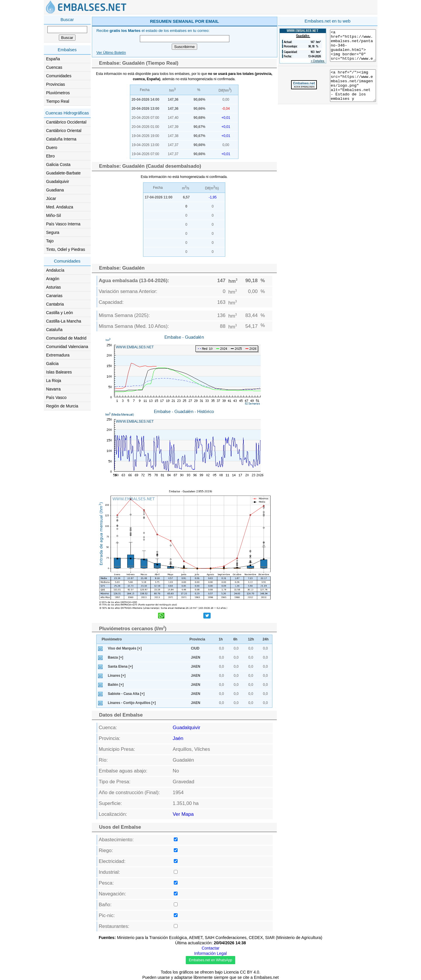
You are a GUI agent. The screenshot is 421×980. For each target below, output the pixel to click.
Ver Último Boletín (111, 53)
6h (236, 639)
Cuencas (54, 67)
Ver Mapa (183, 814)
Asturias (54, 287)
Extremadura (58, 355)
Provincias (56, 84)
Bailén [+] (116, 685)
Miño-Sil (54, 215)
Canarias (54, 296)
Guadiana (55, 190)
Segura (53, 232)
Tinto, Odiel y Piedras (66, 249)
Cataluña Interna (61, 139)
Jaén (178, 738)
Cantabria (55, 304)
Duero (52, 148)
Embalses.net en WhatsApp (210, 960)
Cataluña (54, 330)
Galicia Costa (58, 165)
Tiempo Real (58, 101)
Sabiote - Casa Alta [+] (126, 694)
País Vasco (56, 398)
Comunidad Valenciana (67, 347)
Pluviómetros (58, 93)
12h (251, 639)
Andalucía (55, 270)
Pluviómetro (112, 639)
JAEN (196, 657)
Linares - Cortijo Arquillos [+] (132, 703)
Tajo (50, 241)
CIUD (195, 648)
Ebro (51, 156)
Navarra (54, 389)
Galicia (53, 364)
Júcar (51, 198)
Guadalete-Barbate (63, 173)
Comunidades (59, 76)
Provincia (197, 639)
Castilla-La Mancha (64, 321)
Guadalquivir (58, 181)
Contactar (210, 948)
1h (221, 639)
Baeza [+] (116, 657)
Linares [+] (117, 676)
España (53, 59)
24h (266, 639)
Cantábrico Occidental (66, 122)
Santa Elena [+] (121, 667)
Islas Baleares (59, 372)
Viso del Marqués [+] (125, 648)
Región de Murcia (62, 406)
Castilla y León (60, 313)
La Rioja (54, 381)
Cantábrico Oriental (64, 131)
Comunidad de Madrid (66, 338)
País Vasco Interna (63, 224)
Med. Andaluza (60, 207)
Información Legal (210, 953)
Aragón (53, 279)
